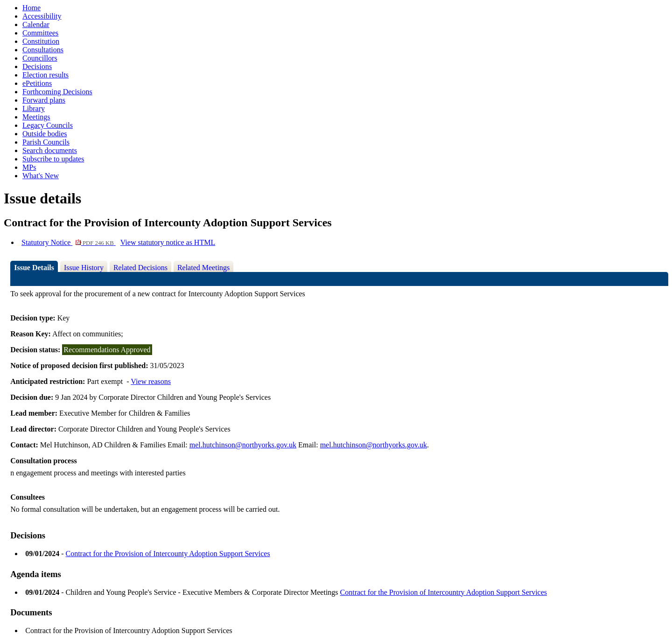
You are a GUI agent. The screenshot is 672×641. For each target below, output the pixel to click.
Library (34, 108)
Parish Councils (46, 142)
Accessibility (42, 16)
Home (31, 8)
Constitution (41, 41)
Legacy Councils (48, 125)
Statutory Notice (69, 242)
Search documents (50, 150)
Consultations (43, 50)
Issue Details (34, 268)
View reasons (151, 381)
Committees (40, 33)
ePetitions (37, 83)
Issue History (84, 268)
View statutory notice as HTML (168, 242)
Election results (45, 75)
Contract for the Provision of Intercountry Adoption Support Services (444, 592)
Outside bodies (45, 134)
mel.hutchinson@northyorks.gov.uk (243, 445)
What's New (41, 176)
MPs (29, 167)
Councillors (40, 58)
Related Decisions (140, 268)
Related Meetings (203, 268)
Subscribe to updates (53, 159)
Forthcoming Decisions (57, 92)
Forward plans (44, 100)
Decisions (37, 66)
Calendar (36, 24)
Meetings (36, 117)
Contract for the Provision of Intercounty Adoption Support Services (168, 554)
